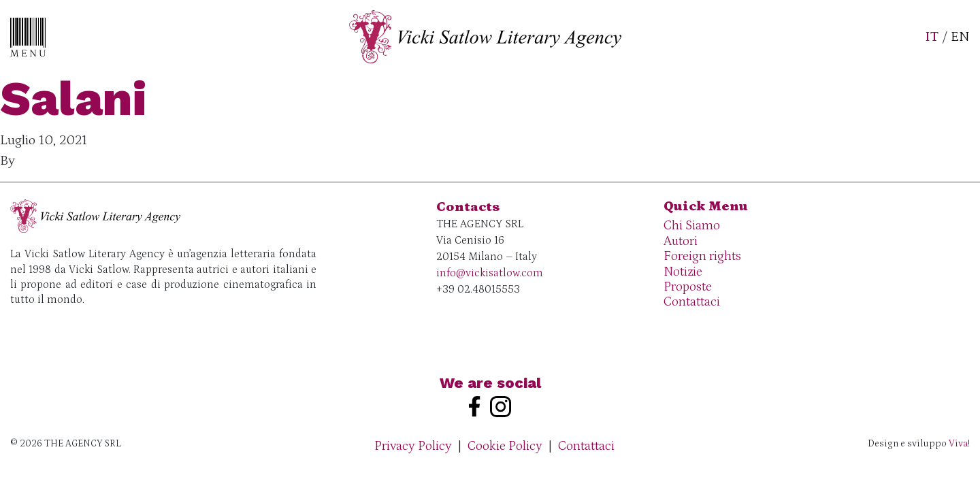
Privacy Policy (413, 446)
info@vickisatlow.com (490, 273)
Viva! (959, 444)
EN (960, 37)
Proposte (688, 287)
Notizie (683, 272)
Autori (681, 241)
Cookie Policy (505, 446)
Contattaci (692, 302)
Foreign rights (702, 256)
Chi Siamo (692, 226)
